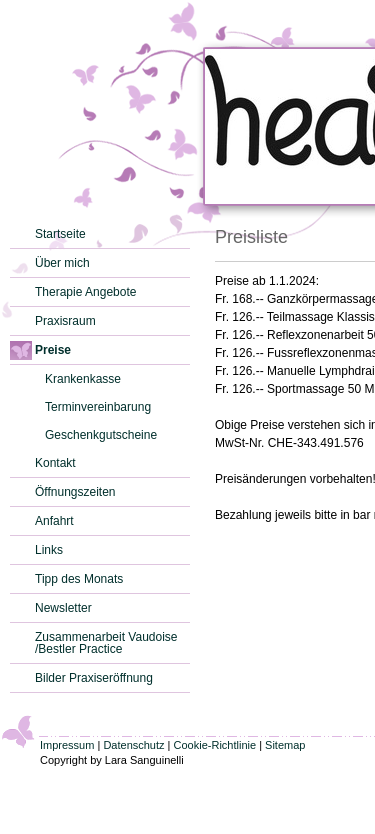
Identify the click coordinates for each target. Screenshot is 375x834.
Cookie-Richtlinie (215, 745)
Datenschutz (133, 745)
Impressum (67, 745)
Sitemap (285, 745)
